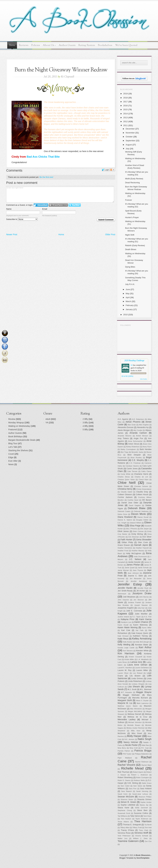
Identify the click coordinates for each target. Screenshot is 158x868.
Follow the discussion (113, 170)
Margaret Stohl (125, 700)
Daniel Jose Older (130, 503)
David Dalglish (135, 505)
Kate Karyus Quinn (140, 633)
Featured (13, 430)
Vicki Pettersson (124, 836)
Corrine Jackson (125, 497)
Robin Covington (142, 778)
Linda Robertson (135, 681)
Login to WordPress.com (58, 205)
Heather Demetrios (125, 548)
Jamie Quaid (130, 568)
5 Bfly (85, 430)
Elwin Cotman (138, 531)
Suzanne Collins (141, 813)
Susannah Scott (124, 813)
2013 (125, 118)
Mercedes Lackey (127, 719)
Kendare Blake (142, 645)
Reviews (24, 45)
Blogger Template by (134, 858)
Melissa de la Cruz (138, 717)
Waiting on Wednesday (19, 426)
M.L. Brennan (146, 689)
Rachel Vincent (126, 765)
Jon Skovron (139, 600)
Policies (36, 45)
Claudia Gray (142, 492)
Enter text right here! (60, 194)
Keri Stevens (128, 651)
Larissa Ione (136, 662)
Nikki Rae (145, 745)
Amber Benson (142, 436)
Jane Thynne (138, 570)
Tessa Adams (123, 822)
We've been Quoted (126, 45)
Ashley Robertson (133, 447)
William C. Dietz (140, 838)
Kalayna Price (128, 619)
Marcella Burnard (140, 698)
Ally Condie (138, 430)
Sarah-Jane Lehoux (140, 794)
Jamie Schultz (143, 568)
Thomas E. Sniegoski (132, 825)
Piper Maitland (125, 758)
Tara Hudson (126, 819)
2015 (125, 110)
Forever (129, 200)
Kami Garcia (145, 619)
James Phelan (133, 565)
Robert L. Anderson (140, 775)
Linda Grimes (137, 679)
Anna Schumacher (135, 441)
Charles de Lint (141, 477)
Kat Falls (140, 630)
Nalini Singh (145, 739)
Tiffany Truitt (137, 828)
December (130, 129)
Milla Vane (136, 731)
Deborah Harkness (141, 511)
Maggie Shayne (144, 692)
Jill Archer (141, 591)
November (130, 133)
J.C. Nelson (135, 559)
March (128, 301)
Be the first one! (46, 177)
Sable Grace (147, 783)
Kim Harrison (126, 653)
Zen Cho (148, 841)
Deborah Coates (124, 511)
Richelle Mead (132, 768)
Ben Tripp (124, 452)
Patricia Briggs (143, 751)
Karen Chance (141, 622)
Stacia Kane (123, 808)
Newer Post (12, 234)
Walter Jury (123, 838)
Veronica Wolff (141, 833)
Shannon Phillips (145, 797)
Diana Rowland (125, 517)
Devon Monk (138, 514)
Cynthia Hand (133, 500)
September (131, 141)
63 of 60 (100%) (127, 376)
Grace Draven (124, 545)
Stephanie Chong (125, 810)
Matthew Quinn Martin (128, 706)
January (129, 309)
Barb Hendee (146, 449)
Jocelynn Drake (142, 593)
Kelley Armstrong (142, 639)
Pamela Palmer (124, 751)
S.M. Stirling (133, 783)
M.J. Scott (132, 689)
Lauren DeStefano (142, 668)
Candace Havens (132, 466)
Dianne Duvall (143, 517)
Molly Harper (134, 736)
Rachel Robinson (142, 762)
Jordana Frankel (134, 602)
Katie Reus (123, 639)
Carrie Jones (132, 469)
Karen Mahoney (140, 625)
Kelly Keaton (128, 642)
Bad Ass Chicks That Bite (43, 157)
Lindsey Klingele (138, 684)
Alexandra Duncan (126, 427)
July (127, 149)
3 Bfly (85, 423)
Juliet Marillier (141, 614)
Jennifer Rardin (125, 588)
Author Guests (67, 45)
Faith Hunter (126, 540)
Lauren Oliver (123, 673)
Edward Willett (135, 523)
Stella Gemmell (141, 808)
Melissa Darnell (134, 714)
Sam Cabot (125, 786)
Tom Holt (148, 828)
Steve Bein (142, 810)
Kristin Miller (129, 659)
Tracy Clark (144, 830)
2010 (125, 315)
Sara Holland (146, 789)
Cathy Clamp (146, 471)
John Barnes (144, 597)
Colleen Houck (142, 495)
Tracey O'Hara (128, 830)
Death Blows (131, 249)
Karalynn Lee (126, 622)
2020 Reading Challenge (134, 360)
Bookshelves (105, 45)
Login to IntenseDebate (41, 205)
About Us (49, 45)
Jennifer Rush (143, 588)
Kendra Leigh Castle (126, 648)
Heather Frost (123, 551)
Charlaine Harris (141, 474)
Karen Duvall (123, 625)
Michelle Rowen (134, 725)
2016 (125, 106)
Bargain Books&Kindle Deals (22, 440)
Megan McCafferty (135, 711)
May (128, 294)
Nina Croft (134, 748)
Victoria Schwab (142, 836)
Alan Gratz (132, 425)
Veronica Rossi (124, 833)
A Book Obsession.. (143, 855)
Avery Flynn (147, 447)
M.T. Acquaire (127, 692)
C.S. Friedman (135, 463)
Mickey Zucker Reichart (135, 728)
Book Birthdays (15, 437)
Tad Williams (122, 816)
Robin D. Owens (124, 780)
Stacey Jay (144, 805)
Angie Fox (138, 438)
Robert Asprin (138, 772)
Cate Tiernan (132, 471)
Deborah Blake (137, 508)
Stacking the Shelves (18, 450)
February (130, 305)
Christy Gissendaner (144, 489)
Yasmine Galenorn (128, 841)
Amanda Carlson (138, 433)
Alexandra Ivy (143, 427)
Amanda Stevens (125, 436)
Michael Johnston (135, 722)
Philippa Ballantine (142, 754)
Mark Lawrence (143, 703)
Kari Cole (126, 630)
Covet (11, 454)
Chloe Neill (127, 483)
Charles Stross (124, 477)
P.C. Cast (145, 748)
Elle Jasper (145, 529)
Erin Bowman (134, 537)
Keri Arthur (145, 647)
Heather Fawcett (142, 548)
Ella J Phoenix (132, 529)
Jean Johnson (133, 573)
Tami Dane (148, 816)
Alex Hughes (144, 425)
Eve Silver (147, 537)
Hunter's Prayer (132, 217)
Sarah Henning (142, 791)
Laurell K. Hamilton (125, 668)
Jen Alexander (136, 579)
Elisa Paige (135, 526)
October (129, 137)
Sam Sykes (138, 786)
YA (47, 423)
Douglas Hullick (142, 520)
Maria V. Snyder (142, 701)
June (128, 289)
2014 (125, 114)
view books (143, 379)
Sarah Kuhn (123, 794)
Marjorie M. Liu (125, 703)
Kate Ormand (123, 636)
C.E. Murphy (138, 460)
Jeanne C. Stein (135, 576)
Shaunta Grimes (144, 799)
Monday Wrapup (16, 423)
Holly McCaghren (134, 554)
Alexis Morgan (124, 430)
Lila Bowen (135, 676)
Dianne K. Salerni (125, 520)
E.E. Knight (122, 523)
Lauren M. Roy (125, 670)
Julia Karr (141, 608)
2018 (125, 98)
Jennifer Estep (130, 584)
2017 (125, 102)
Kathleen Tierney (140, 636)
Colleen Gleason (125, 495)
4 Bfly (85, 426)
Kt (132, 365)
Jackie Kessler (134, 562)
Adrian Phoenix (133, 422)
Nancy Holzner (131, 742)
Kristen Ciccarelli (135, 657)
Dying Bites (130, 267)
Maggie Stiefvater (131, 695)
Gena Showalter (144, 540)
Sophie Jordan (146, 802)
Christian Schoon (141, 486)
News (11, 464)
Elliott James (123, 531)
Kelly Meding (124, 645)
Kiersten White (142, 651)
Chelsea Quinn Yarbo (126, 480)
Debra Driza (122, 514)
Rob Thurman (124, 772)
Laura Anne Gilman (137, 665)
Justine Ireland (123, 617)
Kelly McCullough (142, 642)
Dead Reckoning (132, 183)
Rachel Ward (146, 765)
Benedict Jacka (137, 452)
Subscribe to (22, 219)
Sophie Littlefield (128, 805)
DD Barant (147, 500)
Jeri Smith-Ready (125, 591)
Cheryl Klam (144, 480)
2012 (125, 121)
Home (12, 45)
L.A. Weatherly (143, 659)
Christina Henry (125, 489)
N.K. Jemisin (129, 739)
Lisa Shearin (134, 687)
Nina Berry (122, 748)
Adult (48, 419)
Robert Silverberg (125, 778)
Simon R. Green (129, 802)
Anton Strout (134, 444)
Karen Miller (147, 628)
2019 (125, 94)
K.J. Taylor (137, 617)
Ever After (13, 461)
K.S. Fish (148, 617)
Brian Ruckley (136, 458)
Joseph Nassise (141, 605)
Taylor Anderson (142, 819)
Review (12, 419)
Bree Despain (134, 455)
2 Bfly (85, 419)
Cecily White (125, 474)
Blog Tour (13, 443)
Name (9, 209)
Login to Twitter (75, 205)
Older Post (110, 234)
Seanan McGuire (126, 797)
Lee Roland (138, 673)
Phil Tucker (127, 754)
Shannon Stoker (127, 799)
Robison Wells (139, 780)
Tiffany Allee (125, 828)
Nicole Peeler (131, 745)
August (129, 145)
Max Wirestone (136, 709)
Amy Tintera (123, 438)
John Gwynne (123, 600)
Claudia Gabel (127, 492)
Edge (11, 457)
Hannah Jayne (141, 545)
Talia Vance (135, 816)
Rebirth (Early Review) (135, 245)
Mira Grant (137, 733)
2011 (125, 125)
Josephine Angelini (126, 608)
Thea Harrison (143, 821)
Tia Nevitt (148, 825)
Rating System (87, 45)
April (128, 297)
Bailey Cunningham (128, 449)
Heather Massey (138, 551)
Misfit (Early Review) (134, 179)
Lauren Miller (142, 670)
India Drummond (140, 557)
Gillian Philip (127, 542)
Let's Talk (13, 447)
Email (45, 209)
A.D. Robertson (138, 419)
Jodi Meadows (129, 597)
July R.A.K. (130, 284)
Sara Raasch (127, 791)
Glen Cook (143, 542)
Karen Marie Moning (128, 627)
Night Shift (130, 235)
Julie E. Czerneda (134, 611)
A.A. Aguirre (123, 419)
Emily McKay (137, 534)
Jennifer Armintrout (139, 581)
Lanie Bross (122, 662)
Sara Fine (133, 789)
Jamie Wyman (123, 570)
